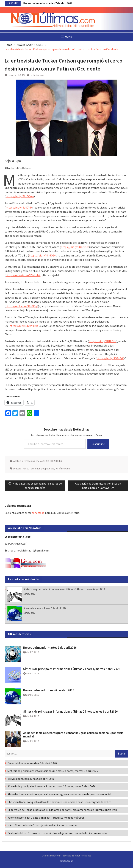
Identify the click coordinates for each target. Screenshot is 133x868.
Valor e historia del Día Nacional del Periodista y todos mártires (46, 818)
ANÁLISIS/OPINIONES (51, 461)
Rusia (26, 469)
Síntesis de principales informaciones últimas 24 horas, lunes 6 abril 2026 (64, 589)
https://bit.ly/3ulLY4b (19, 207)
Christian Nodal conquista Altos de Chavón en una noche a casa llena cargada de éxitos (59, 802)
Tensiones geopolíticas (42, 469)
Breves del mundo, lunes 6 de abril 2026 (45, 608)
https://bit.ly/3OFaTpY (110, 358)
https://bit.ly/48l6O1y (42, 255)
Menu (67, 37)
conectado (38, 513)
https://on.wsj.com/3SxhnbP (23, 275)
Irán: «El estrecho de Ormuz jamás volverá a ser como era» (42, 825)
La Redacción (37, 75)
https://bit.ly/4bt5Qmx (20, 196)
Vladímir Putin (63, 469)
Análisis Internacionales (26, 461)
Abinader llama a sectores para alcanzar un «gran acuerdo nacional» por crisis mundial (73, 735)
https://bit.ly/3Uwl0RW (24, 326)
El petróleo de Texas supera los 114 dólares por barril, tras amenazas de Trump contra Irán (62, 810)
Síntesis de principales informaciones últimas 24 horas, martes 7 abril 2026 (72, 669)
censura (17, 469)
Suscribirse (98, 444)
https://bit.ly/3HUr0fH (103, 341)
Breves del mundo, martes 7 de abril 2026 (48, 3)
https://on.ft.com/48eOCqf (22, 306)
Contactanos (67, 861)
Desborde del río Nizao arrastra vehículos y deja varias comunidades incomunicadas (57, 833)
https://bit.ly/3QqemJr (75, 247)
